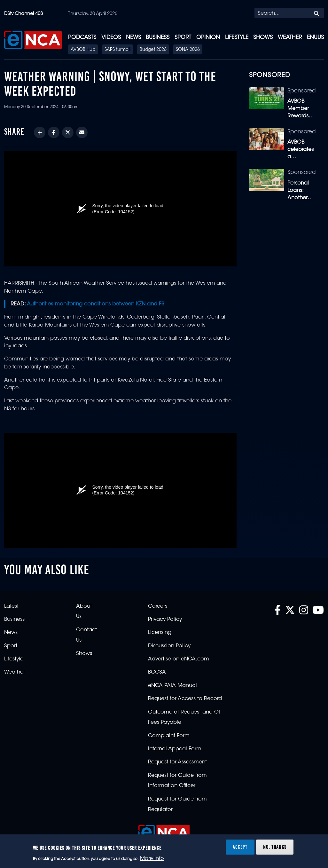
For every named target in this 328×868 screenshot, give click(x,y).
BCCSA (157, 672)
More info (152, 859)
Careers (158, 606)
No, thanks (275, 847)
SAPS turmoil (117, 50)
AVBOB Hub (83, 50)
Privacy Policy (165, 619)
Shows (263, 38)
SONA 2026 (188, 50)
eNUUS (315, 38)
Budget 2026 (153, 50)
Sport (183, 38)
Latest (11, 606)
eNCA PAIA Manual (172, 686)
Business (158, 38)
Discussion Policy (169, 646)
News (133, 38)
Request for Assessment (177, 762)
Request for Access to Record (185, 699)
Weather (290, 38)
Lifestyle (237, 38)
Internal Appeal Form (175, 749)
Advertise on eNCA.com (179, 659)
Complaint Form (169, 736)
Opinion (208, 38)
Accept (240, 847)
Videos (111, 38)
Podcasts (82, 38)
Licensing (160, 633)
